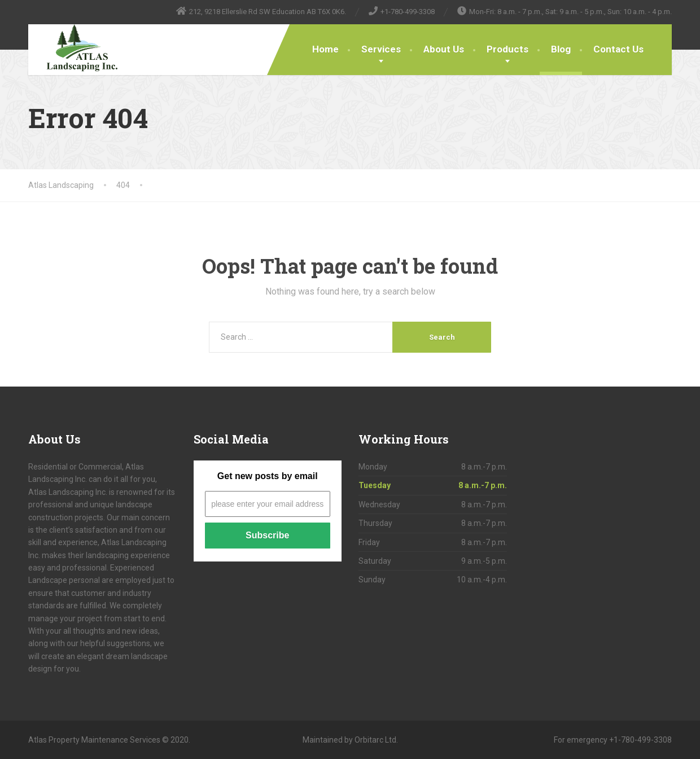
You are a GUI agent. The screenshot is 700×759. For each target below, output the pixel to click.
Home (325, 49)
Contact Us (618, 49)
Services (381, 49)
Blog (561, 49)
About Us (444, 49)
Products (508, 49)
